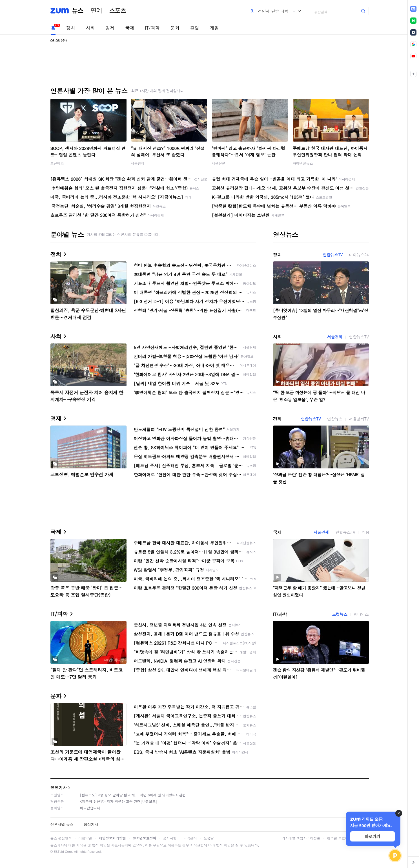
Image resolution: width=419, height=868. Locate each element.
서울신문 (219, 163)
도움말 (209, 838)
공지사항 (170, 838)
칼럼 (195, 28)
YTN (365, 532)
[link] (413, 9)
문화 (175, 28)
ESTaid (59, 852)
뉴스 (78, 11)
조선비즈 (57, 163)
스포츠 (118, 11)
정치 (71, 28)
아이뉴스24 (359, 255)
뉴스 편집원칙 (61, 838)
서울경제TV (359, 419)
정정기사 (59, 787)
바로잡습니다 (90, 808)
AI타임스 (361, 614)
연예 (96, 11)
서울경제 (138, 163)
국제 (130, 28)
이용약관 (85, 838)
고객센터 (190, 838)
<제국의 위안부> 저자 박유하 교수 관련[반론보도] (119, 801)
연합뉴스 (335, 419)
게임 (214, 28)
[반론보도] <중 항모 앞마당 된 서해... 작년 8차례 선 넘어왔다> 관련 (133, 795)
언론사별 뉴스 (62, 824)
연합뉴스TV (332, 255)
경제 (110, 28)
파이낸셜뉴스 (303, 163)
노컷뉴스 (340, 614)
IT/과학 (152, 28)
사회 (90, 28)
